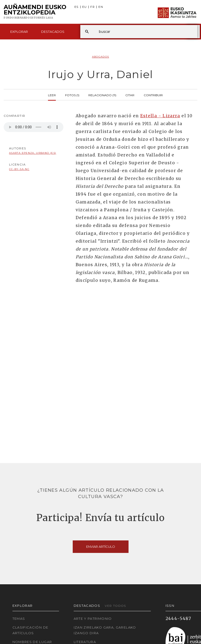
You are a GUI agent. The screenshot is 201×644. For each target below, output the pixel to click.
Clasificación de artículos (30, 630)
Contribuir (153, 95)
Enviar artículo (101, 547)
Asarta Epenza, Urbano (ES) (33, 153)
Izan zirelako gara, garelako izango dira (105, 630)
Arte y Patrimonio (93, 619)
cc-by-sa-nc (19, 169)
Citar (130, 95)
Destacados (53, 32)
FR (93, 7)
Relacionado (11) (102, 95)
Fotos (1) (72, 95)
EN (101, 7)
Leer (52, 95)
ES (77, 7)
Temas (19, 619)
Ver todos (115, 606)
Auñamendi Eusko (35, 12)
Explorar (19, 32)
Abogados (101, 57)
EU (85, 7)
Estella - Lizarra (160, 116)
